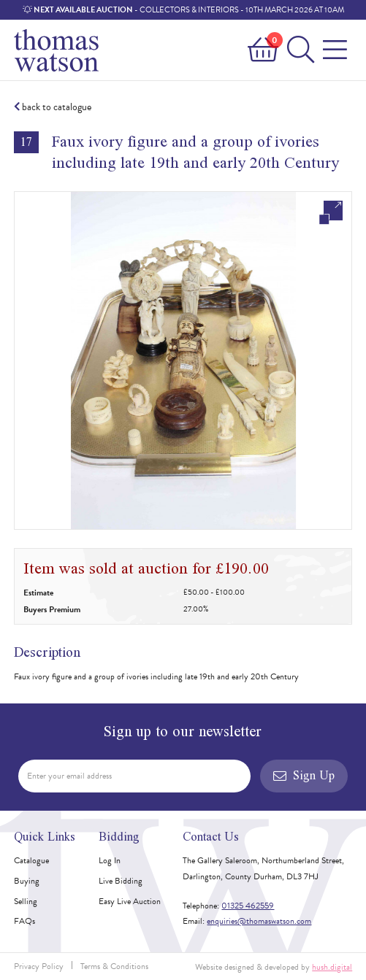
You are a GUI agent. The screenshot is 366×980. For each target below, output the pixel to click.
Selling (26, 901)
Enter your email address (69, 776)
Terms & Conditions (114, 966)
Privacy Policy (39, 966)
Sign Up (304, 775)
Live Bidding (121, 881)
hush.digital (332, 967)
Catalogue (31, 860)
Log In (110, 860)
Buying (27, 881)
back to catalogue (53, 107)
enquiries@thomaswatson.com (259, 921)
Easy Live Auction (130, 901)
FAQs (24, 921)
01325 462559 (248, 906)
